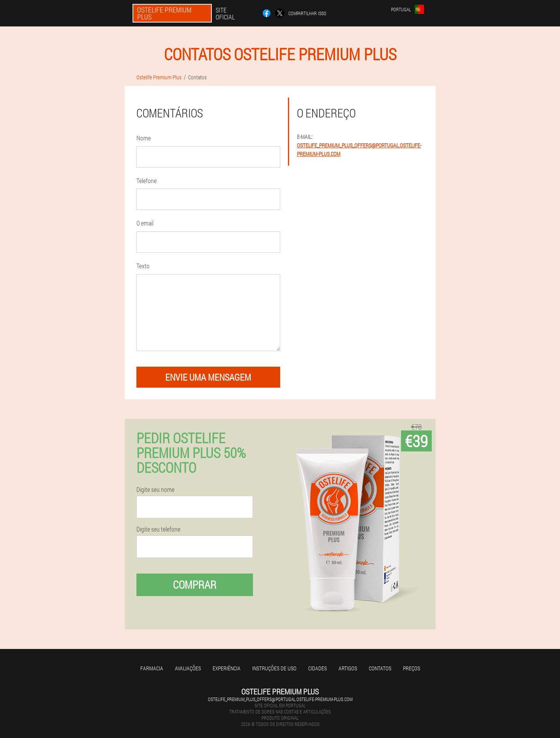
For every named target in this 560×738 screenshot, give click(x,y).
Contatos (380, 668)
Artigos (348, 668)
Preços (412, 668)
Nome (144, 138)
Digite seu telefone (158, 529)
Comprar (195, 585)
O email (145, 223)
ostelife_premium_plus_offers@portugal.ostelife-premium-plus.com (280, 699)
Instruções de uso (274, 668)
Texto (143, 266)
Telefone (147, 181)
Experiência (227, 668)
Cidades (318, 668)
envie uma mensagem (208, 377)
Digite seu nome (155, 490)
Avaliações (188, 668)
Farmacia (152, 668)
